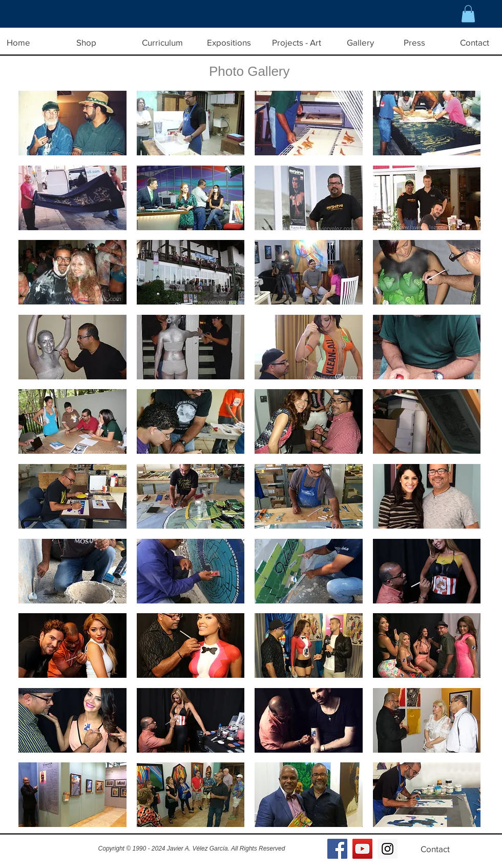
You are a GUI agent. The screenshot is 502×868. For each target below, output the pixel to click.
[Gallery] (360, 42)
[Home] (18, 42)
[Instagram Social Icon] (388, 849)
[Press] (414, 42)
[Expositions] (229, 42)
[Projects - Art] (297, 42)
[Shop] (86, 42)
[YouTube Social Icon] (362, 849)
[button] (468, 14)
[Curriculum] (162, 42)
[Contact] (435, 849)
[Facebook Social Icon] (337, 849)
